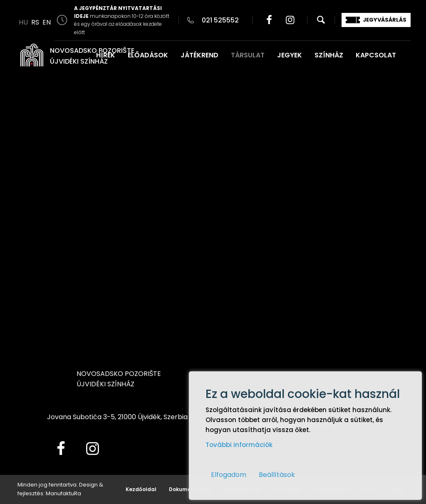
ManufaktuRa (63, 493)
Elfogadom (229, 475)
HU (23, 22)
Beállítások (277, 475)
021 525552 (220, 20)
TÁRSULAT (248, 55)
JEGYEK (290, 55)
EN (47, 22)
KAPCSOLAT (376, 55)
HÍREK (106, 55)
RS (35, 22)
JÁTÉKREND (199, 55)
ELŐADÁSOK (148, 55)
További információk (239, 445)
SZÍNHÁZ (329, 55)
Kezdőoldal (141, 489)
